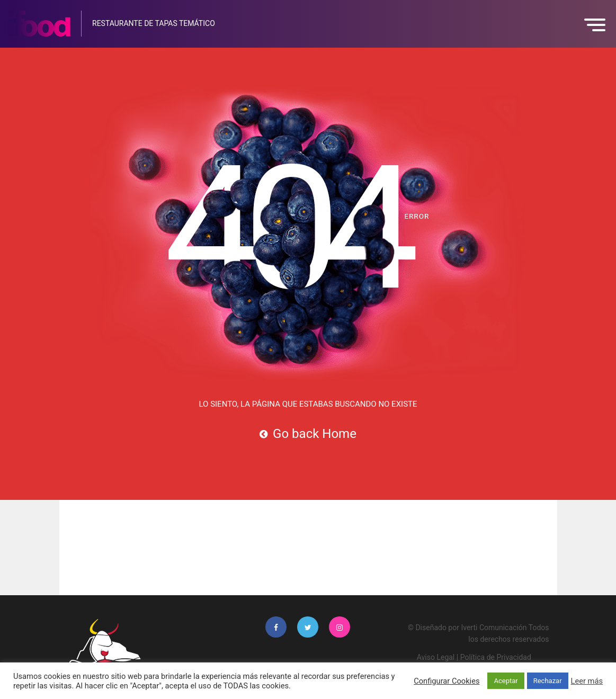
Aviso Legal (436, 657)
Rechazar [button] (548, 681)
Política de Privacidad (496, 657)
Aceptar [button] (506, 681)
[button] (597, 25)
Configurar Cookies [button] (447, 681)
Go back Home (308, 434)
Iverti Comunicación (494, 628)
